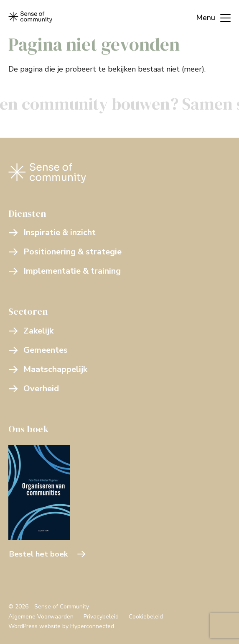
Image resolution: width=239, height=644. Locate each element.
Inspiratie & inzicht (52, 232)
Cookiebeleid (146, 617)
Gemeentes (38, 350)
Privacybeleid (101, 617)
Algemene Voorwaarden (41, 617)
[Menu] (209, 17)
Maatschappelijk (48, 369)
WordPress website (34, 626)
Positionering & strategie (65, 252)
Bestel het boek (48, 554)
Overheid (34, 389)
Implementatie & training (65, 271)
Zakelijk (31, 331)
